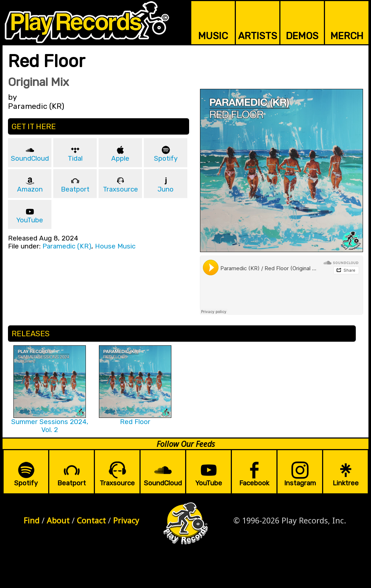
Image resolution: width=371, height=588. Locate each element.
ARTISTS (258, 36)
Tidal (75, 159)
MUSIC (213, 36)
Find (32, 520)
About (58, 520)
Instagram (300, 483)
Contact (91, 520)
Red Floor (135, 422)
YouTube (30, 220)
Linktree (346, 483)
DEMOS (302, 36)
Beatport (75, 189)
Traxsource (120, 189)
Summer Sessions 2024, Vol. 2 (50, 426)
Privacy (126, 520)
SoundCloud (30, 159)
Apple (120, 159)
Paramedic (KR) (67, 246)
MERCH (347, 36)
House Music (115, 246)
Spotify (166, 159)
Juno (166, 189)
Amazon (30, 189)
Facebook (254, 483)
